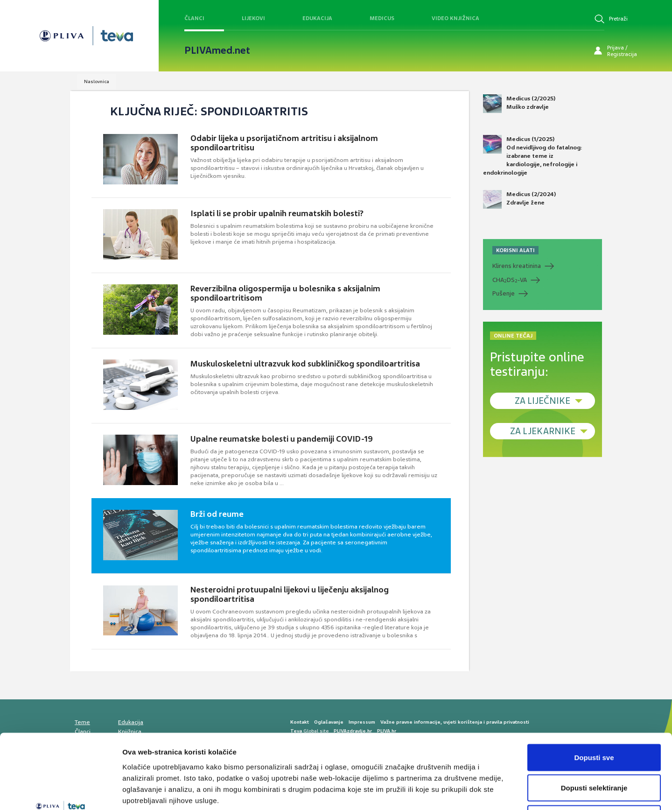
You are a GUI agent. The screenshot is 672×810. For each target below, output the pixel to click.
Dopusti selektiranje (594, 718)
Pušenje (504, 293)
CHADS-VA (510, 280)
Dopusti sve (594, 687)
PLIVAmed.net (217, 50)
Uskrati (594, 749)
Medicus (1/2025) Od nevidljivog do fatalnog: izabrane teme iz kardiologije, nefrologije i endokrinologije (533, 156)
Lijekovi (253, 18)
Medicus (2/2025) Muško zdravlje (519, 104)
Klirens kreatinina (517, 266)
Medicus (382, 18)
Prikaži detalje (483, 792)
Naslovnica (97, 81)
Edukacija (317, 18)
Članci (194, 18)
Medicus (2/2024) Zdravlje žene (519, 199)
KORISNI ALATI (515, 250)
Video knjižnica (455, 18)
